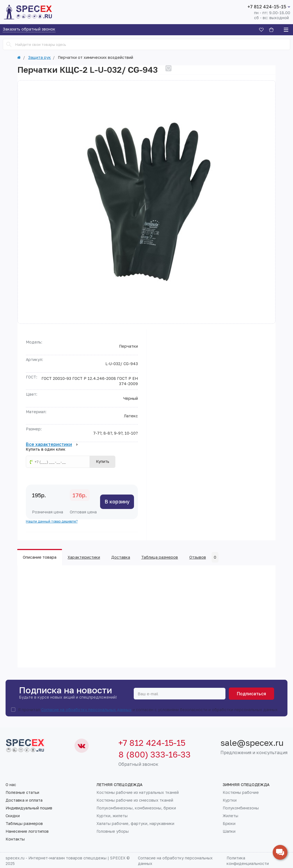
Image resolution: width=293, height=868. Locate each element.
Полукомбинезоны (241, 808)
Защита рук (39, 57)
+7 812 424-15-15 (267, 7)
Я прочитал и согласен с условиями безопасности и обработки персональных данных (148, 710)
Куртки (230, 800)
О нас (11, 785)
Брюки (229, 824)
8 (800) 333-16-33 (155, 754)
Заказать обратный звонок (29, 29)
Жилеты (230, 816)
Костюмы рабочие (241, 792)
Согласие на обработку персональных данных (86, 710)
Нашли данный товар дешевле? (52, 521)
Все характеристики (52, 445)
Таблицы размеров (24, 824)
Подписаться (251, 694)
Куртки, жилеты (112, 816)
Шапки (229, 831)
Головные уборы (113, 831)
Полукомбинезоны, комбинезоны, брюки (136, 808)
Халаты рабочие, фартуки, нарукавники (135, 824)
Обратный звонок (138, 764)
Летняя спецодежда (120, 785)
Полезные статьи (22, 792)
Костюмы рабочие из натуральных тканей (138, 792)
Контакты (15, 839)
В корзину (117, 501)
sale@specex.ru (252, 743)
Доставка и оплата (24, 800)
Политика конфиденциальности (248, 861)
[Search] (9, 44)
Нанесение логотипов (27, 831)
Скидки (13, 816)
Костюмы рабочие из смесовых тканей (135, 800)
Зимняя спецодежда (246, 785)
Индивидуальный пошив (29, 808)
